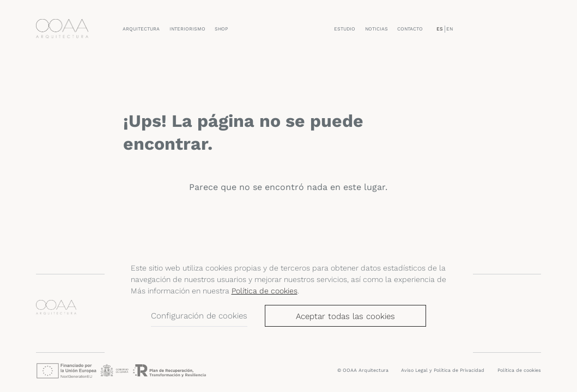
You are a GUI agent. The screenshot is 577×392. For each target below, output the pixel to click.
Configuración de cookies (199, 316)
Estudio (345, 29)
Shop (221, 29)
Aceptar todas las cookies (345, 316)
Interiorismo (187, 29)
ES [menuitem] (440, 29)
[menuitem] (440, 29)
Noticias (376, 29)
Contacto (410, 29)
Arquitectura (141, 29)
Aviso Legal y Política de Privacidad (443, 370)
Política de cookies (265, 291)
